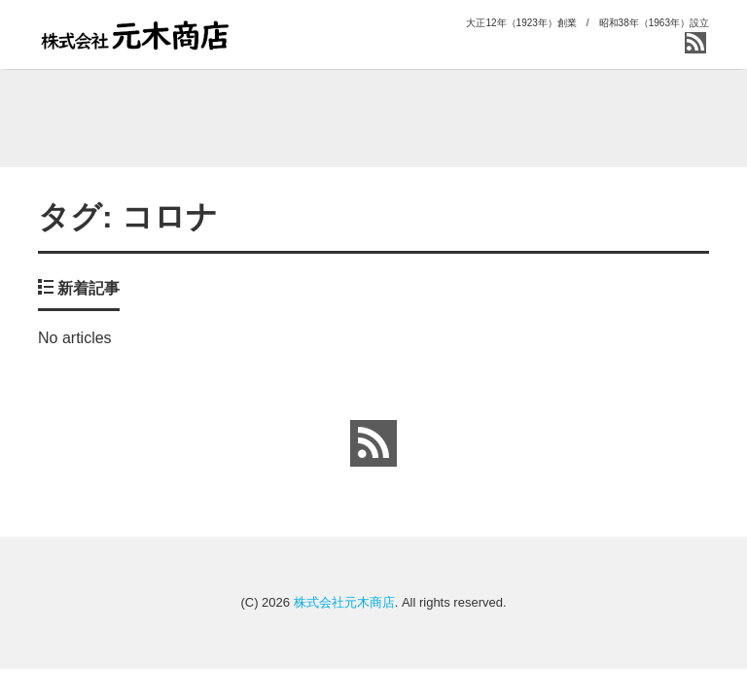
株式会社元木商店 (344, 602)
